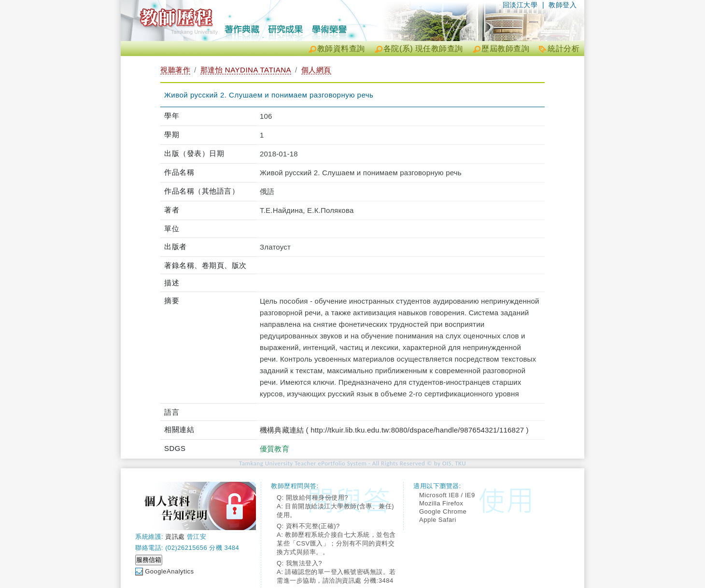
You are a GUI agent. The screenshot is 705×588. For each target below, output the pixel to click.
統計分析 (564, 49)
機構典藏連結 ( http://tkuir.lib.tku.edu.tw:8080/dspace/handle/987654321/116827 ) (394, 430)
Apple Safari (438, 520)
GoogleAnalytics (169, 571)
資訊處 (175, 537)
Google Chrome (443, 511)
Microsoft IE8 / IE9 (447, 495)
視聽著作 (175, 70)
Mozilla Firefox (441, 503)
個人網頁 (316, 70)
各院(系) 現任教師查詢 (423, 49)
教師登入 (563, 5)
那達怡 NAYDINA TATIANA (246, 70)
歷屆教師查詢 (505, 49)
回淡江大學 (520, 5)
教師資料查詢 (341, 49)
